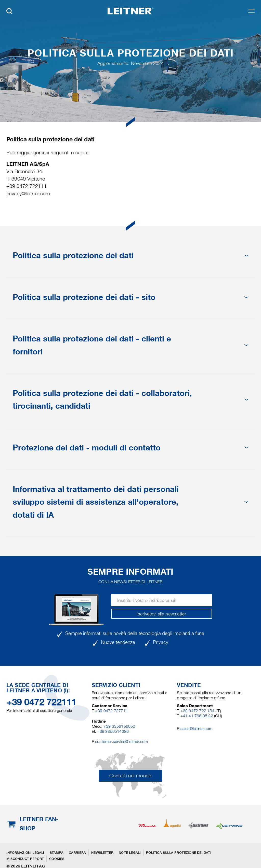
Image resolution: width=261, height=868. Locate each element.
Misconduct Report (25, 859)
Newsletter (102, 853)
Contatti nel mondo (130, 776)
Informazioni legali (25, 853)
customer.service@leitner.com (121, 742)
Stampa (57, 853)
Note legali (130, 853)
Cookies (57, 859)
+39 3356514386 (113, 731)
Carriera (77, 853)
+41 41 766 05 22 (197, 716)
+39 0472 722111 (41, 702)
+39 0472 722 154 (197, 711)
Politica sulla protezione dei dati (179, 853)
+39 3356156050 (119, 726)
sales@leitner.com (196, 729)
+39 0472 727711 (112, 711)
